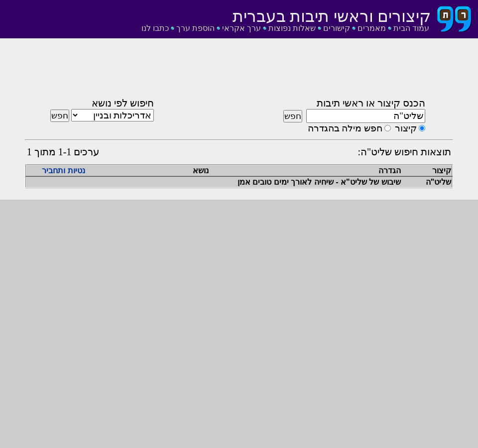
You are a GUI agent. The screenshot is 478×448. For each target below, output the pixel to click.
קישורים (337, 28)
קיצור (406, 128)
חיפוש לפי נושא (123, 103)
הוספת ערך (195, 28)
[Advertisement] (239, 71)
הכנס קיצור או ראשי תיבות (371, 103)
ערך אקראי (241, 28)
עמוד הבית (411, 28)
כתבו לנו (155, 28)
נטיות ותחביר (63, 170)
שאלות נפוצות (292, 28)
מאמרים (372, 28)
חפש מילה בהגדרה (345, 128)
